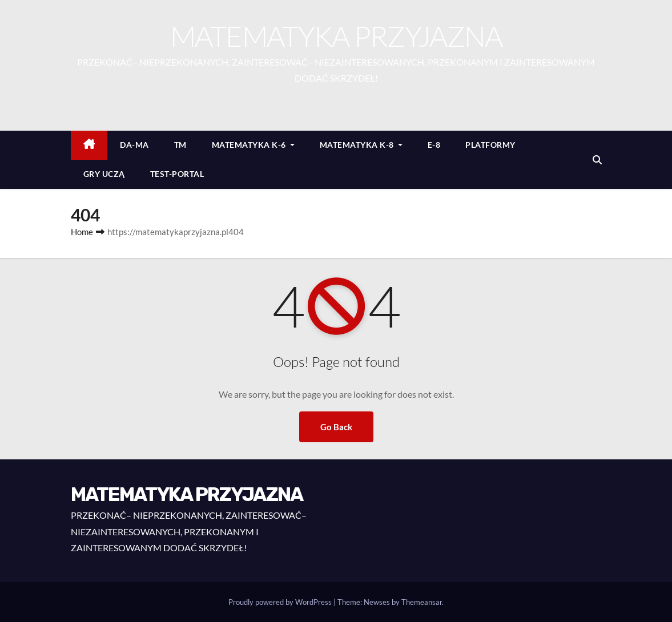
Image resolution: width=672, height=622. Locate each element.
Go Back (336, 427)
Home (82, 232)
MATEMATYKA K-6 (253, 145)
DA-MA (134, 145)
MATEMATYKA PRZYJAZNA (336, 36)
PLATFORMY (490, 145)
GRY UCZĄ (104, 174)
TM (180, 145)
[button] (597, 159)
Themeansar (422, 602)
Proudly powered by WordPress (281, 602)
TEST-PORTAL (177, 174)
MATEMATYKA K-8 (361, 145)
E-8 (434, 145)
